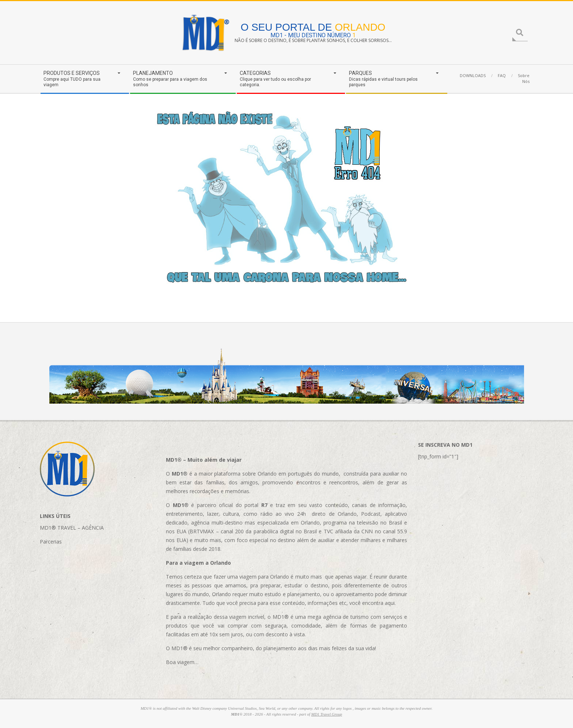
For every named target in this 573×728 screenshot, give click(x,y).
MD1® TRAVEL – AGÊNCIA (72, 528)
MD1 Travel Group (327, 714)
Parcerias (51, 542)
